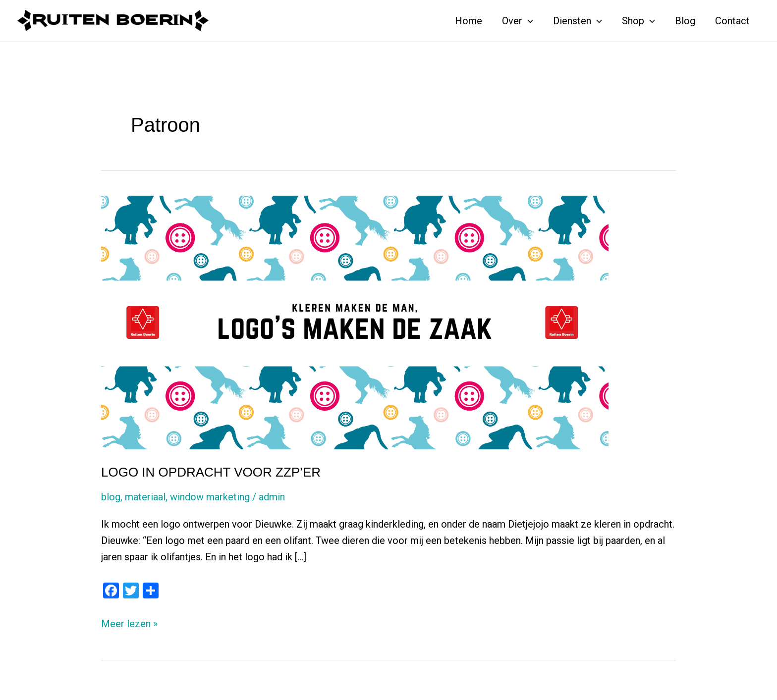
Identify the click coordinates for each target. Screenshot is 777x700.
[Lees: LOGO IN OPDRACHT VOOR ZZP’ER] (355, 322)
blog (111, 497)
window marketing (210, 497)
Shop (638, 21)
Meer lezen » (129, 624)
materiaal (145, 497)
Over (518, 21)
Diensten (578, 21)
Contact (732, 21)
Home (469, 21)
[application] (528, 21)
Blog (685, 21)
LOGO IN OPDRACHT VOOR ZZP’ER (211, 472)
